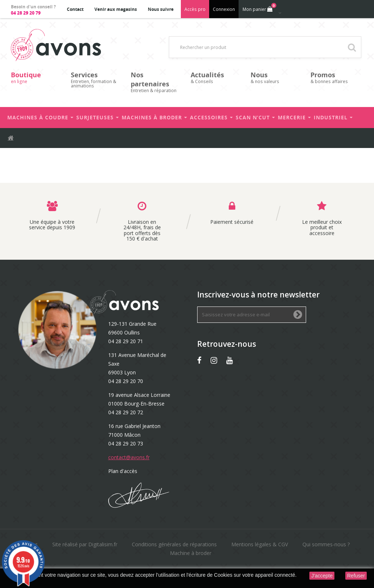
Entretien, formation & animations (97, 80)
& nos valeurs (277, 77)
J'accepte (322, 576)
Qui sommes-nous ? (326, 544)
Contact (75, 9)
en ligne (37, 77)
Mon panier (259, 8)
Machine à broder (191, 553)
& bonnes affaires (337, 77)
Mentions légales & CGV (260, 544)
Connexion (224, 9)
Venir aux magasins (116, 9)
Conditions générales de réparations (174, 544)
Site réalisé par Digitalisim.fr (85, 544)
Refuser (356, 576)
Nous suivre (161, 9)
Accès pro (195, 9)
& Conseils (217, 77)
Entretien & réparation (157, 82)
